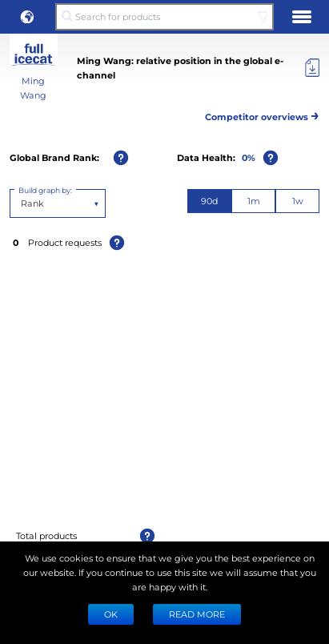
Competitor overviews (262, 114)
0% (249, 157)
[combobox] (22, 203)
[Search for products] (164, 17)
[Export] (312, 68)
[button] (27, 17)
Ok (111, 614)
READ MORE (197, 614)
